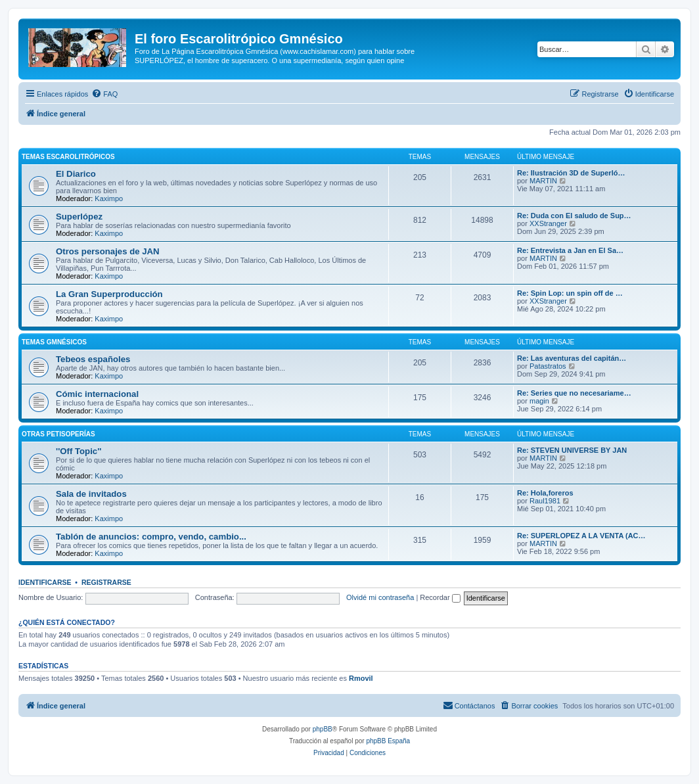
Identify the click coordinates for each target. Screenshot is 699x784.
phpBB (323, 729)
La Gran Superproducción (109, 294)
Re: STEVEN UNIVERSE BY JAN (572, 450)
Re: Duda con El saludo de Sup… (574, 216)
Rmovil (361, 678)
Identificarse (45, 582)
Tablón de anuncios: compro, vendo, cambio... (151, 537)
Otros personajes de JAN (108, 251)
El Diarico (76, 174)
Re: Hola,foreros (545, 493)
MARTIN (543, 181)
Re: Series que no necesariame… (574, 393)
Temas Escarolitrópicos (68, 157)
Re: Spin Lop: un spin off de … (570, 293)
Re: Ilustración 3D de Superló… (571, 173)
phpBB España (388, 741)
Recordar (440, 597)
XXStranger (548, 223)
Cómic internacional (97, 394)
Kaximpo (109, 198)
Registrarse (106, 582)
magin (539, 401)
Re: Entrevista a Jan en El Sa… (570, 250)
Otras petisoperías (58, 434)
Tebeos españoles (93, 359)
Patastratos (548, 366)
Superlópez (79, 217)
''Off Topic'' (79, 451)
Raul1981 (545, 501)
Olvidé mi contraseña (380, 597)
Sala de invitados (91, 494)
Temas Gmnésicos (54, 342)
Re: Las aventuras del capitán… (572, 358)
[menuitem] (104, 94)
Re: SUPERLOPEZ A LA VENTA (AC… (581, 536)
